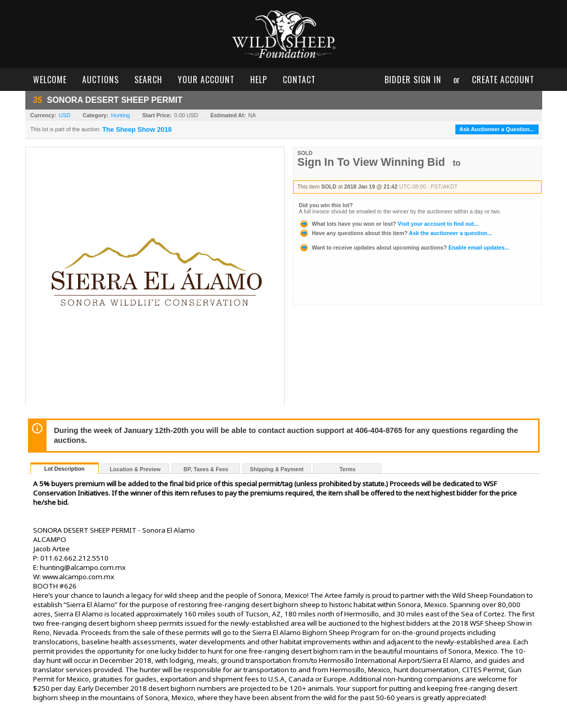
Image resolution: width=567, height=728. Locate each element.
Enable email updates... (404, 247)
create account (503, 80)
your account (206, 80)
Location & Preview (135, 469)
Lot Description (64, 469)
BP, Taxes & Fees (206, 469)
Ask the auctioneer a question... (395, 233)
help (259, 80)
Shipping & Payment (277, 469)
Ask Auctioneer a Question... (497, 129)
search (148, 80)
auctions (101, 80)
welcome (50, 80)
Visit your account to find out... (388, 224)
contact (299, 80)
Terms (348, 469)
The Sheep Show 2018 (137, 130)
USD (65, 115)
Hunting (121, 115)
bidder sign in (413, 80)
